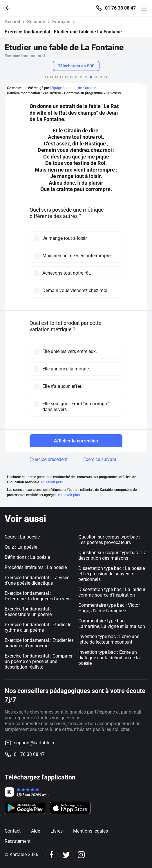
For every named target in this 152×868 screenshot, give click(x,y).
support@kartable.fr (34, 743)
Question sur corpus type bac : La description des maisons (112, 555)
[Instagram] (81, 855)
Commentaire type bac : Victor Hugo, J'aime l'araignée (109, 608)
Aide (36, 831)
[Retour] (10, 8)
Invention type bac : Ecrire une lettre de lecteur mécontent (109, 639)
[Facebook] (51, 855)
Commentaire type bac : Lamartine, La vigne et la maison (112, 624)
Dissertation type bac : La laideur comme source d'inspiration (112, 592)
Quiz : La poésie (21, 547)
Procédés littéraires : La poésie (36, 567)
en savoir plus (52, 482)
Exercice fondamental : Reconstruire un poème (28, 612)
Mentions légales (91, 831)
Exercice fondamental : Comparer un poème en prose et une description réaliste (39, 661)
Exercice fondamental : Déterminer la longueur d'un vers (38, 596)
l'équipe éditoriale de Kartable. (73, 88)
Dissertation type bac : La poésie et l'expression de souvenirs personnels (112, 574)
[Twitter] (66, 855)
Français (61, 22)
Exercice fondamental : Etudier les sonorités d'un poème (39, 643)
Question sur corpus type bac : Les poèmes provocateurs (109, 540)
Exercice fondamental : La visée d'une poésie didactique (37, 580)
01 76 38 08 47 (120, 8)
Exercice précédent (49, 459)
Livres (57, 831)
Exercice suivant (100, 459)
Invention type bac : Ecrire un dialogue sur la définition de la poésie (109, 658)
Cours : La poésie (22, 537)
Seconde (36, 22)
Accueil (12, 22)
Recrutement (18, 841)
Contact (13, 831)
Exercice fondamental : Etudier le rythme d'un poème (38, 627)
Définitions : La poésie (27, 557)
